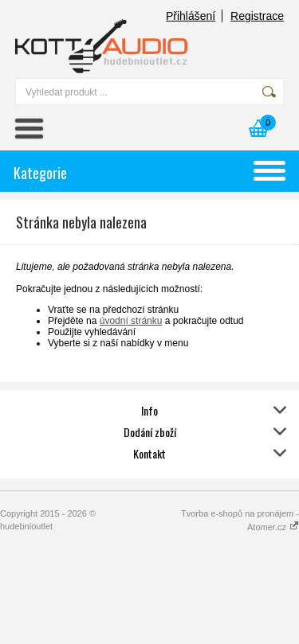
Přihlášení (191, 16)
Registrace (257, 16)
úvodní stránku (131, 321)
